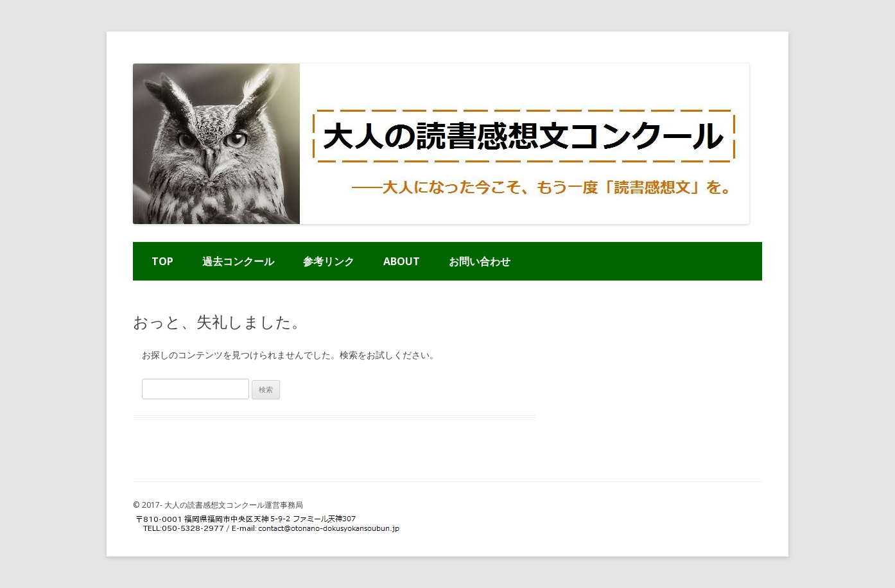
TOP (162, 261)
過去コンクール (238, 261)
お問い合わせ (480, 261)
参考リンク (329, 261)
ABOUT (402, 261)
